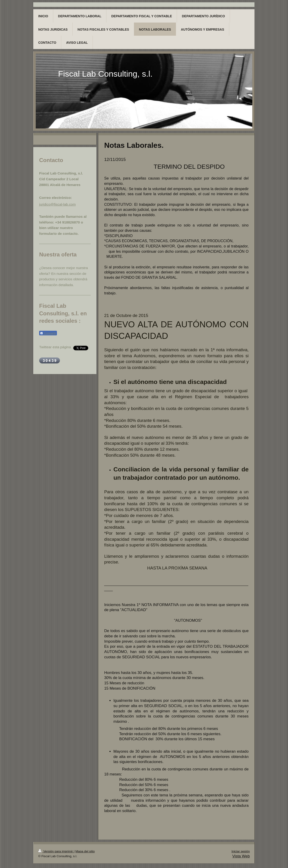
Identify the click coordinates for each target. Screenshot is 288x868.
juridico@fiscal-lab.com (57, 204)
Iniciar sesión (241, 851)
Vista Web (241, 856)
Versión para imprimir (56, 851)
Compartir (48, 333)
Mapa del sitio (85, 851)
